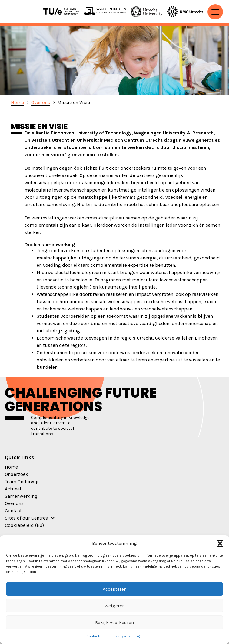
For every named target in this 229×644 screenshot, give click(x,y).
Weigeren (115, 606)
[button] (220, 543)
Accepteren (115, 589)
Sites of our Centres (26, 518)
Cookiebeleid (97, 636)
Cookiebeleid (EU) (24, 525)
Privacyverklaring (126, 636)
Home (11, 467)
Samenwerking (21, 496)
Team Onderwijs (22, 481)
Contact (13, 511)
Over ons (14, 503)
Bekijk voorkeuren (114, 622)
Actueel (13, 489)
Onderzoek (17, 474)
